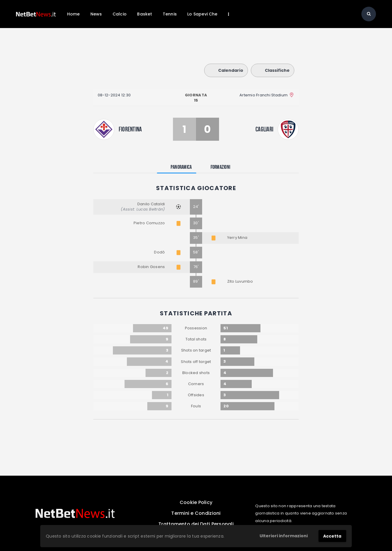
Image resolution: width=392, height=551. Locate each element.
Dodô (159, 252)
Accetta (332, 536)
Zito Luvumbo (240, 281)
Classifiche (273, 70)
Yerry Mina (237, 238)
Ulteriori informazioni (284, 536)
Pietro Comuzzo (149, 223)
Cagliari (264, 129)
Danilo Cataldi (151, 204)
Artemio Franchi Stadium (264, 95)
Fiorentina (130, 129)
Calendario (226, 70)
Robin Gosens (151, 267)
